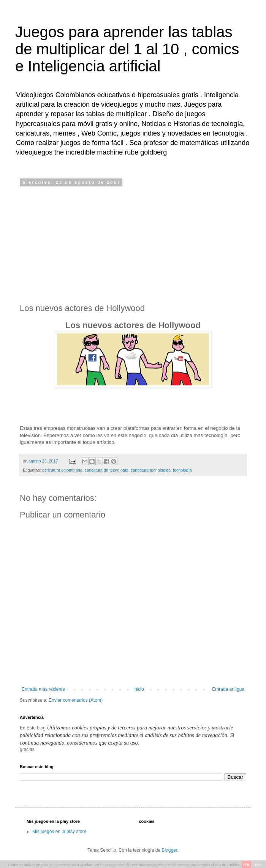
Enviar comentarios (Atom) (76, 700)
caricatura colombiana (62, 470)
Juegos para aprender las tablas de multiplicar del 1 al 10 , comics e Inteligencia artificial (127, 49)
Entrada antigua (228, 689)
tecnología (182, 470)
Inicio (139, 689)
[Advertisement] (133, 244)
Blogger (169, 850)
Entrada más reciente (43, 689)
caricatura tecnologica (151, 470)
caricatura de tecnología (107, 470)
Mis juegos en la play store (59, 832)
